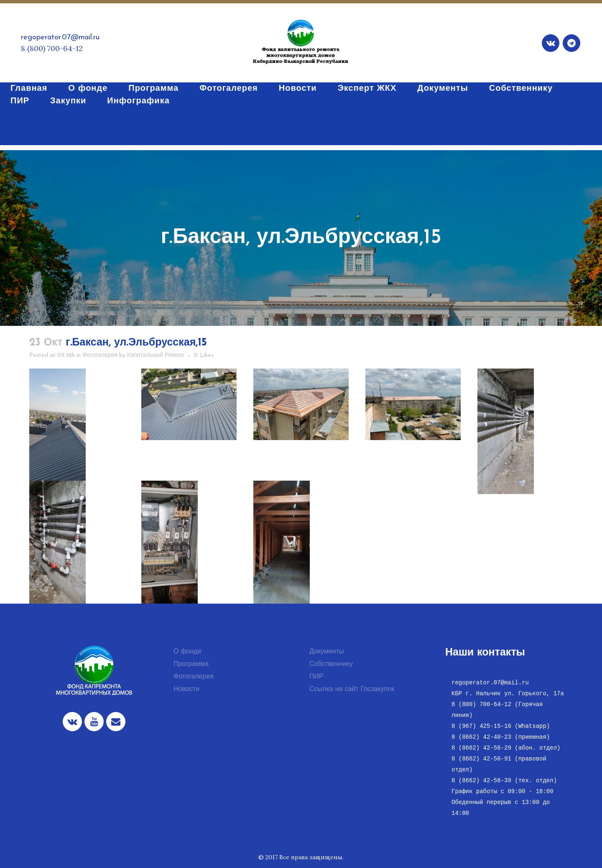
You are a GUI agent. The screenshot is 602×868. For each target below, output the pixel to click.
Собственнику (331, 664)
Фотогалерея (100, 355)
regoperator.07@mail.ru (60, 37)
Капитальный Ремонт (156, 355)
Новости (186, 689)
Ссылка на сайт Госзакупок (352, 689)
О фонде (187, 652)
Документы (327, 652)
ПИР (316, 677)
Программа (191, 664)
